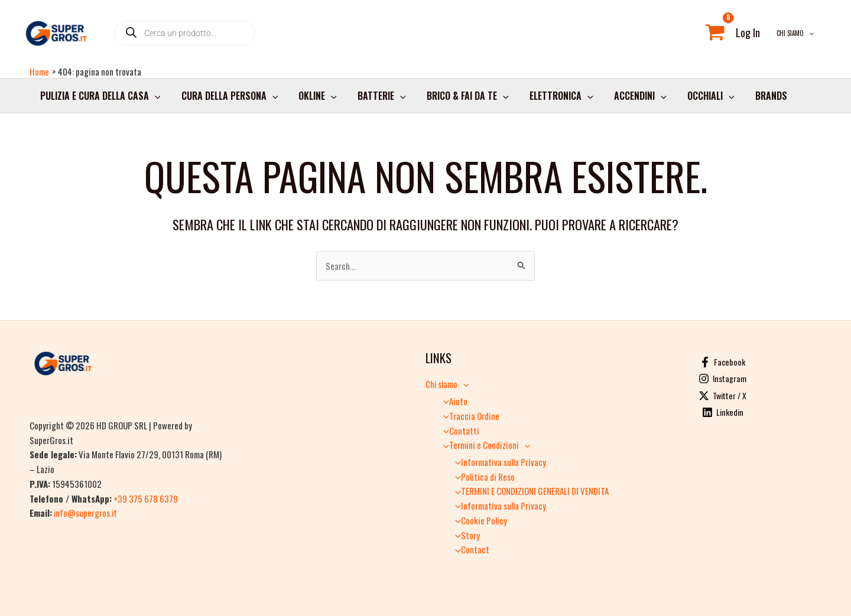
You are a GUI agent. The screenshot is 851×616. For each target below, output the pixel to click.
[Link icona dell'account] (754, 35)
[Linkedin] (722, 413)
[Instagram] (722, 379)
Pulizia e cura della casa (99, 100)
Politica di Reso (482, 477)
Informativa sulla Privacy (497, 462)
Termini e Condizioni (483, 445)
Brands (755, 100)
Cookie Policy (478, 520)
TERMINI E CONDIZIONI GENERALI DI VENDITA (529, 491)
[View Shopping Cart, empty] (721, 35)
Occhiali (696, 100)
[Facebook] (722, 362)
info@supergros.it (86, 513)
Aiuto (452, 401)
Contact (469, 549)
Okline (313, 100)
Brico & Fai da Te (459, 100)
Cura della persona (227, 100)
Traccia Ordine (468, 416)
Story (464, 535)
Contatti (458, 431)
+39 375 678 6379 (146, 498)
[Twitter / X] (722, 396)
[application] (812, 35)
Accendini (628, 100)
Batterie (375, 100)
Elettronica (551, 100)
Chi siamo (798, 35)
